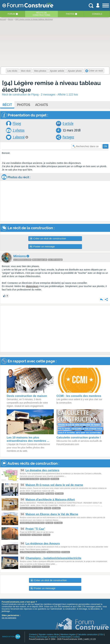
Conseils (97, 14)
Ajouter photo (75, 71)
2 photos (19, 130)
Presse (32, 637)
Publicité (53, 637)
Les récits (12, 71)
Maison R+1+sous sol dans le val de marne (54, 485)
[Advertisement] (55, 329)
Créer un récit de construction (48, 239)
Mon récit (26, 71)
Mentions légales (68, 635)
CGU (101, 635)
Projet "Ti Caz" (35, 529)
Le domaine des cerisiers (42, 470)
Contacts (33, 635)
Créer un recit (94, 71)
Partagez (68, 137)
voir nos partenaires (9, 618)
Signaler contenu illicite (49, 635)
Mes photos (40, 71)
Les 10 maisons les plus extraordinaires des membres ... (28, 439)
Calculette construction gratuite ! (79, 438)
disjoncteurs (32, 286)
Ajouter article (57, 71)
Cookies (76, 637)
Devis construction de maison (27, 396)
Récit (7, 105)
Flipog (17, 123)
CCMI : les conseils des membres (79, 396)
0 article (68, 123)
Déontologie (42, 637)
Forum (11, 14)
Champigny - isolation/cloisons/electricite (53, 558)
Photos (70, 14)
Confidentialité (65, 637)
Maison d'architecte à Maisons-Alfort (50, 500)
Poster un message (42, 246)
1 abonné (19, 137)
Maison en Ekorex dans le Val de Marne (52, 514)
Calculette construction (87, 635)
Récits (42, 14)
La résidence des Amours (43, 543)
